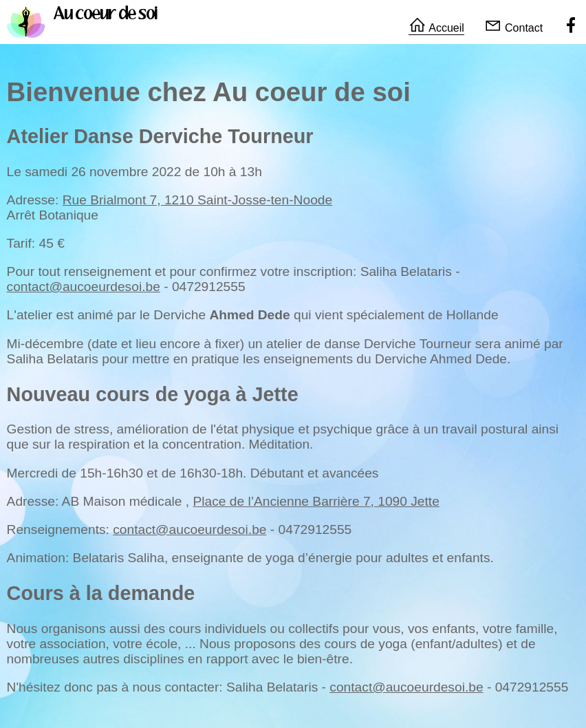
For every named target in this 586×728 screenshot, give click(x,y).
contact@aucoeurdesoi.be (84, 287)
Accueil (436, 28)
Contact (514, 28)
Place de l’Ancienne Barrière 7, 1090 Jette (316, 501)
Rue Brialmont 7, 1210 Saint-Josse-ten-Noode (198, 200)
